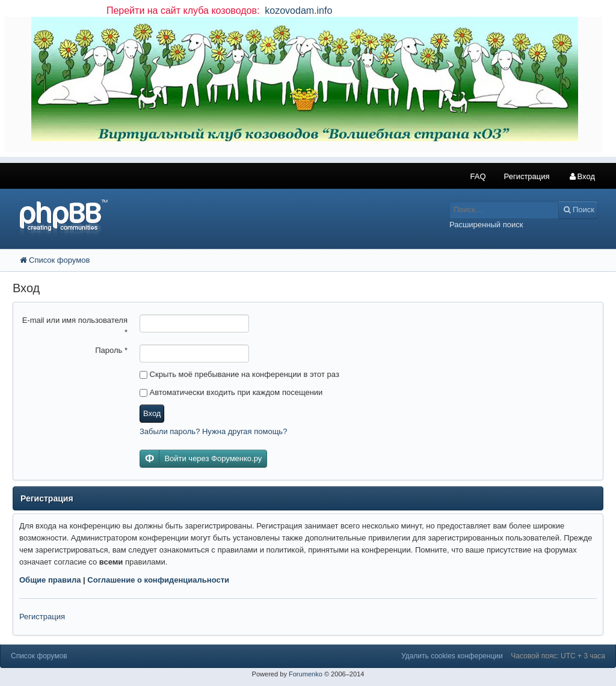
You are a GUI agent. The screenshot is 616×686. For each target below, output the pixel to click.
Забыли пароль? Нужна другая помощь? (213, 431)
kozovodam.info (297, 11)
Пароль (111, 350)
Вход (152, 413)
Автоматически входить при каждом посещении (231, 392)
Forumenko (306, 674)
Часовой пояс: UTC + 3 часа (558, 656)
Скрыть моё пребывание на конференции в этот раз (239, 374)
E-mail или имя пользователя (75, 326)
